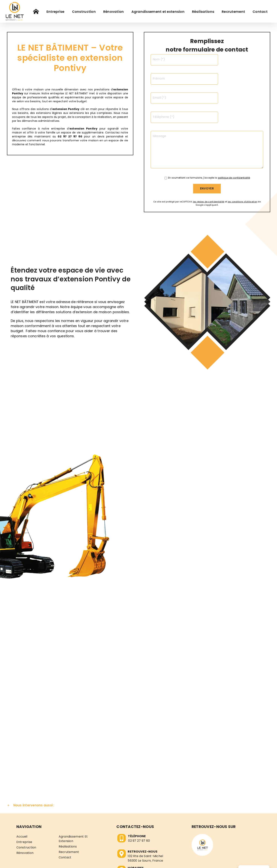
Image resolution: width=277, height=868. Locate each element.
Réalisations (68, 807)
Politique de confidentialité (169, 861)
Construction (26, 808)
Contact (65, 818)
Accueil (22, 797)
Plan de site (198, 861)
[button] (139, 766)
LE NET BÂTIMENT (112, 861)
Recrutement (69, 813)
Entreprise (24, 803)
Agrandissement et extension (73, 799)
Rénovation (25, 814)
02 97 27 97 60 (139, 801)
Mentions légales (137, 861)
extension (60, 109)
